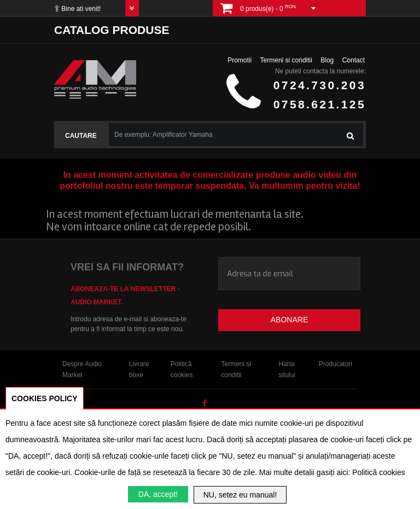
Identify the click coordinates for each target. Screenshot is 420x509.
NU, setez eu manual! (240, 495)
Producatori (336, 364)
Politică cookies (379, 472)
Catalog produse (112, 30)
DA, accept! (158, 494)
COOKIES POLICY (45, 398)
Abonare (289, 320)
